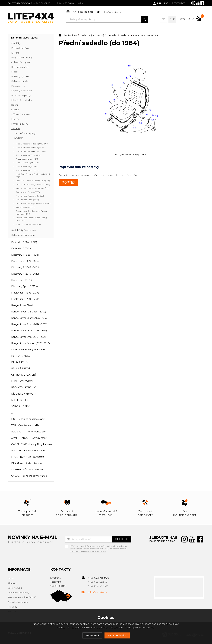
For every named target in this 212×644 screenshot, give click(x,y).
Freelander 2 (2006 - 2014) (26, 299)
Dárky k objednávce (18, 602)
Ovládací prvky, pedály (23, 235)
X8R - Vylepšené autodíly (25, 426)
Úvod (11, 579)
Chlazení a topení (21, 63)
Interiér (15, 119)
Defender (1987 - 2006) (25, 38)
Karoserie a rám (20, 67)
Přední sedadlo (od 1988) (27, 167)
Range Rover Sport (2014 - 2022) (29, 325)
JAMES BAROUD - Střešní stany (29, 438)
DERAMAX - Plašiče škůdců (26, 464)
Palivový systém (20, 77)
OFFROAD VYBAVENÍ (24, 375)
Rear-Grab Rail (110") (25, 208)
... (12, 413)
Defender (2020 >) (21, 249)
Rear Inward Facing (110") (27, 200)
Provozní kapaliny (21, 96)
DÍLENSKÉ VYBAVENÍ (24, 394)
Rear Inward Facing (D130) (28, 192)
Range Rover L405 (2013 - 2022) (29, 337)
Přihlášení (164, 3)
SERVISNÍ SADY (20, 407)
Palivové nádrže (20, 81)
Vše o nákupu (15, 588)
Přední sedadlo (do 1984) (27, 159)
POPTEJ (68, 183)
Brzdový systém (20, 48)
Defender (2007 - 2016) (24, 243)
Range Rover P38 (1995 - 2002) (29, 312)
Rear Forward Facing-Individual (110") (33, 185)
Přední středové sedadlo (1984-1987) (32, 144)
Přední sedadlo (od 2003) (27, 171)
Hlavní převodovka (22, 100)
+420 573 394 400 (98, 586)
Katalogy (13, 607)
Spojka (15, 110)
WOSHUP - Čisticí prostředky (27, 470)
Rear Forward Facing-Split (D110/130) (32, 189)
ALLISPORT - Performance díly (28, 432)
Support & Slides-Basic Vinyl (29, 225)
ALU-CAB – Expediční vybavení (28, 451)
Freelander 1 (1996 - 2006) (25, 293)
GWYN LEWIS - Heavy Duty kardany (32, 445)
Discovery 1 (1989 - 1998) (25, 255)
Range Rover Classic (23, 306)
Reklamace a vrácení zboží (22, 598)
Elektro (15, 53)
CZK (164, 19)
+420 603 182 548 (98, 582)
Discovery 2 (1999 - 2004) (25, 261)
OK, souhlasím (117, 635)
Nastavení (92, 635)
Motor (15, 72)
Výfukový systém (20, 115)
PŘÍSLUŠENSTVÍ (21, 369)
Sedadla (16, 129)
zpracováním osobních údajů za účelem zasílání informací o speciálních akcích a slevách (98, 550)
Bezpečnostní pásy (25, 134)
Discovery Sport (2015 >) (24, 287)
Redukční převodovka (23, 231)
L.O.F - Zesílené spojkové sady (28, 419)
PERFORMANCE (21, 356)
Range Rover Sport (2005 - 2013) (29, 318)
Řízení (14, 105)
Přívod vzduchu (20, 124)
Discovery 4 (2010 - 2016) (25, 274)
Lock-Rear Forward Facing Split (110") (33, 181)
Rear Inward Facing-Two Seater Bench (33, 204)
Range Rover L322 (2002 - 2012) (29, 331)
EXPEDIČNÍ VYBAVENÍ (24, 381)
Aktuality (12, 583)
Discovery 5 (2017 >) (22, 280)
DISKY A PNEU (20, 362)
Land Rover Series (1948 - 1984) (29, 350)
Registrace (179, 3)
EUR (172, 19)
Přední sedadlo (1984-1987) (28, 163)
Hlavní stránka (68, 36)
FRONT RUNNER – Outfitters (28, 457)
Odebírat (122, 539)
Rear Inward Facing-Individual (30, 196)
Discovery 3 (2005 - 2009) (25, 268)
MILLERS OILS (20, 400)
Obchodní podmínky (19, 593)
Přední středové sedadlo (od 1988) (31, 148)
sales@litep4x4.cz (112, 12)
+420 (82, 12)
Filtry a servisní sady (22, 58)
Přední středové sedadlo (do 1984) (31, 152)
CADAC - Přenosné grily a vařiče (29, 476)
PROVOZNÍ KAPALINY (24, 388)
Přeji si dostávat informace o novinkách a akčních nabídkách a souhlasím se (99, 547)
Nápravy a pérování (22, 91)
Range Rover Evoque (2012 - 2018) (30, 344)
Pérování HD (18, 86)
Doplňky (16, 44)
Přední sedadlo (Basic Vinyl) (28, 155)
